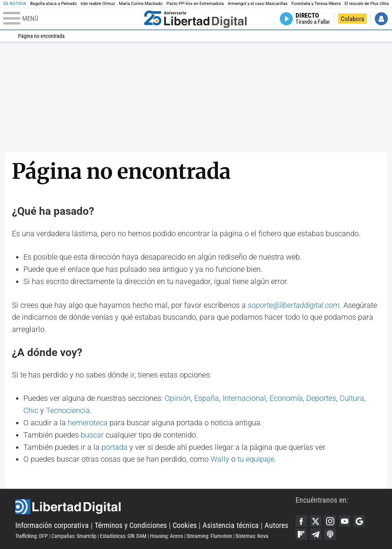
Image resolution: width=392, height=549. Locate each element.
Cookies (185, 525)
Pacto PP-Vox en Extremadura (195, 4)
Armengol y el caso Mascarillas (258, 4)
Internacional (244, 398)
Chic (31, 411)
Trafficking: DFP (32, 536)
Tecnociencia (68, 411)
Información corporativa (52, 525)
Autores (276, 525)
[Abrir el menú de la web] (72, 19)
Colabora (352, 19)
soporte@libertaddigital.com (294, 305)
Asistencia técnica (231, 525)
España (207, 398)
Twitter (316, 521)
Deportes (321, 398)
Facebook (301, 521)
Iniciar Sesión (381, 19)
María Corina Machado (141, 4)
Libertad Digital (155, 507)
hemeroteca (88, 423)
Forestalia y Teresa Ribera (316, 4)
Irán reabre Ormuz (98, 4)
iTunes (330, 534)
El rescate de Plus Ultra (367, 4)
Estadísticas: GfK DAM (123, 536)
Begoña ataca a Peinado (54, 4)
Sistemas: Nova (252, 536)
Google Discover (359, 521)
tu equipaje (256, 459)
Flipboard (301, 534)
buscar (92, 435)
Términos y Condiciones (131, 525)
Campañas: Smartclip (74, 536)
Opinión (178, 398)
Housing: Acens (167, 536)
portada (114, 447)
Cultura (352, 398)
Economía (286, 398)
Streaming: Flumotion (209, 536)
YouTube (345, 521)
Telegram (316, 534)
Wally (220, 459)
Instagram (330, 521)
